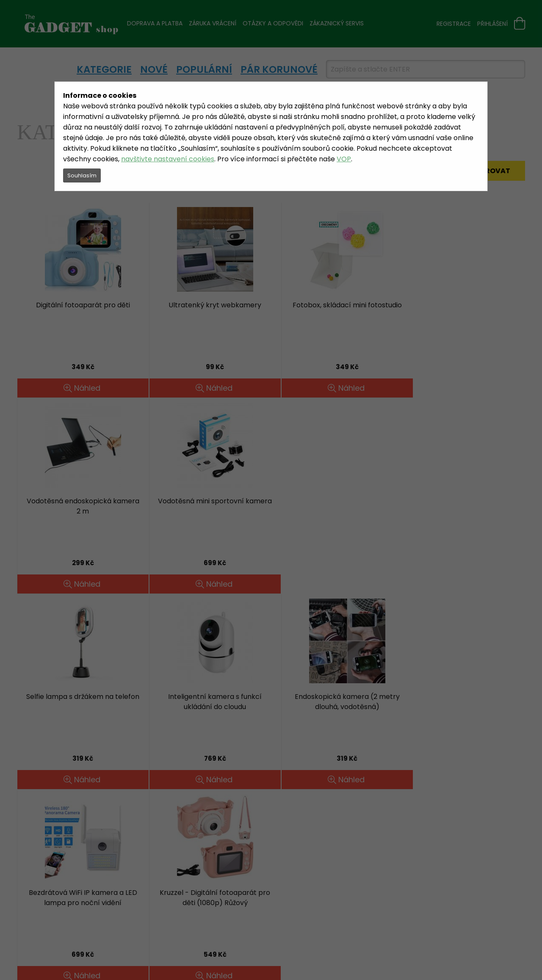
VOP (344, 159)
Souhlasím (82, 175)
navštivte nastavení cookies (168, 159)
